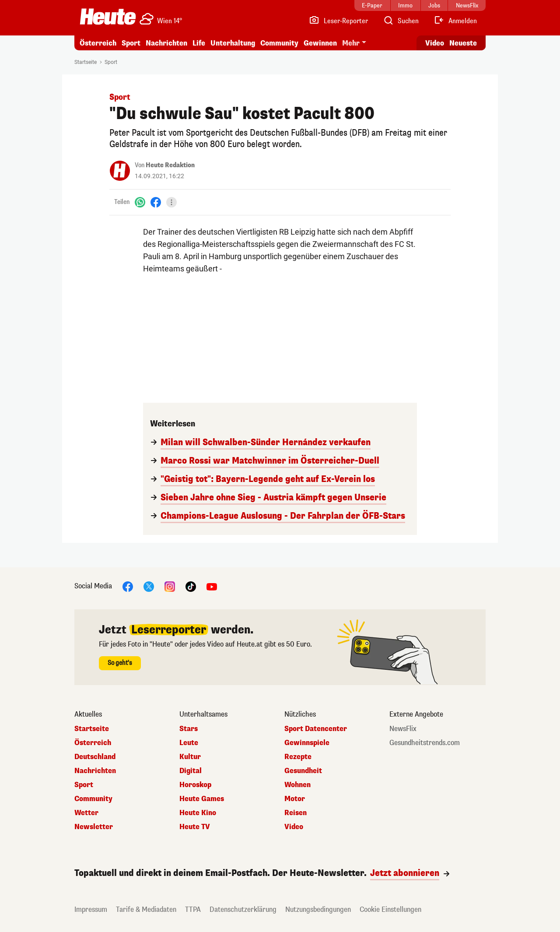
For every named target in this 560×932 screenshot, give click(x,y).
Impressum (91, 909)
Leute (189, 743)
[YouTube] (212, 586)
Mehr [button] (351, 43)
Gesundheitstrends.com (425, 743)
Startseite (86, 62)
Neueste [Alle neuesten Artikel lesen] (463, 43)
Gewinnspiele (307, 743)
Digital (191, 771)
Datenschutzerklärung (243, 909)
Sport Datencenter (316, 729)
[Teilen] (171, 202)
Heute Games (202, 799)
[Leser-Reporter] (338, 21)
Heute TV (195, 827)
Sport (131, 43)
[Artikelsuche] (401, 21)
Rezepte (298, 757)
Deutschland (95, 757)
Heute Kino (198, 813)
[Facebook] (156, 202)
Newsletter (94, 827)
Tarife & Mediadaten (146, 909)
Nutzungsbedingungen (318, 909)
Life (199, 43)
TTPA (193, 909)
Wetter (86, 813)
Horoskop (195, 785)
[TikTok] (191, 586)
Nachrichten (166, 43)
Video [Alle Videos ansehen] (435, 43)
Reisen (296, 813)
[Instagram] (170, 586)
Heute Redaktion (170, 165)
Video (294, 827)
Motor (295, 799)
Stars (189, 729)
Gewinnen (320, 43)
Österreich (98, 43)
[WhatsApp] (140, 202)
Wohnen (297, 785)
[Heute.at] (108, 17)
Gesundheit (303, 771)
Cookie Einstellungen (390, 909)
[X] (149, 586)
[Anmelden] (455, 21)
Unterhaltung (233, 43)
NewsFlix (403, 729)
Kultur (190, 757)
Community (279, 43)
